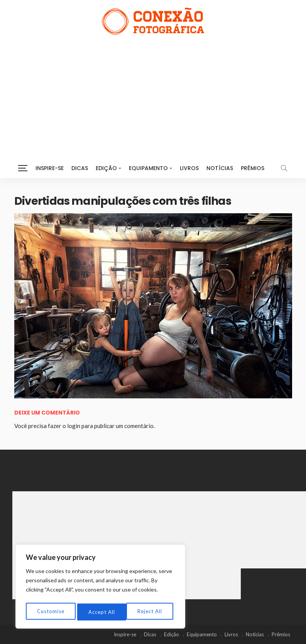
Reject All (101, 612)
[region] (100, 588)
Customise (50, 612)
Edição (106, 168)
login (74, 426)
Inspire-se (50, 168)
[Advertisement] (153, 93)
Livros (189, 168)
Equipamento (148, 168)
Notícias (220, 168)
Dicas (80, 168)
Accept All (151, 612)
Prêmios (253, 168)
